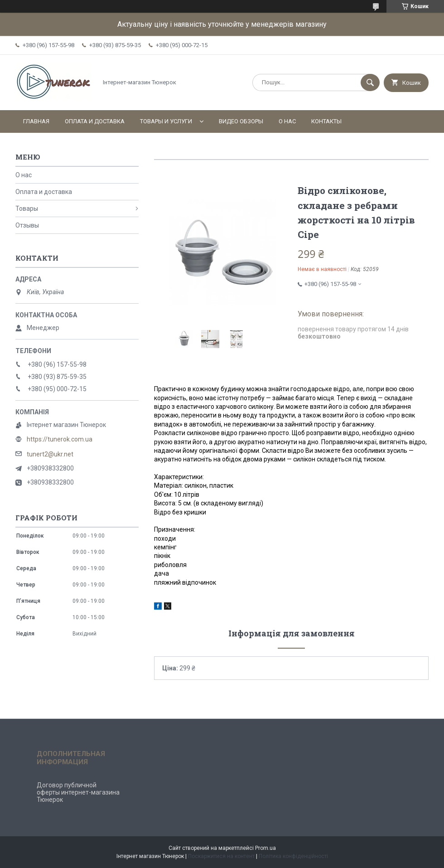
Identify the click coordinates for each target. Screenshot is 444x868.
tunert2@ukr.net (50, 454)
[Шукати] (370, 82)
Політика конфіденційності (293, 856)
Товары (27, 209)
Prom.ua (265, 848)
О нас (287, 121)
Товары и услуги (166, 121)
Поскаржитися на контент (221, 856)
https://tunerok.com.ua (60, 439)
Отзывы (27, 225)
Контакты (326, 121)
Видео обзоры (241, 121)
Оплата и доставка (95, 121)
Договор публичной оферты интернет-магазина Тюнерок (78, 792)
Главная (36, 121)
